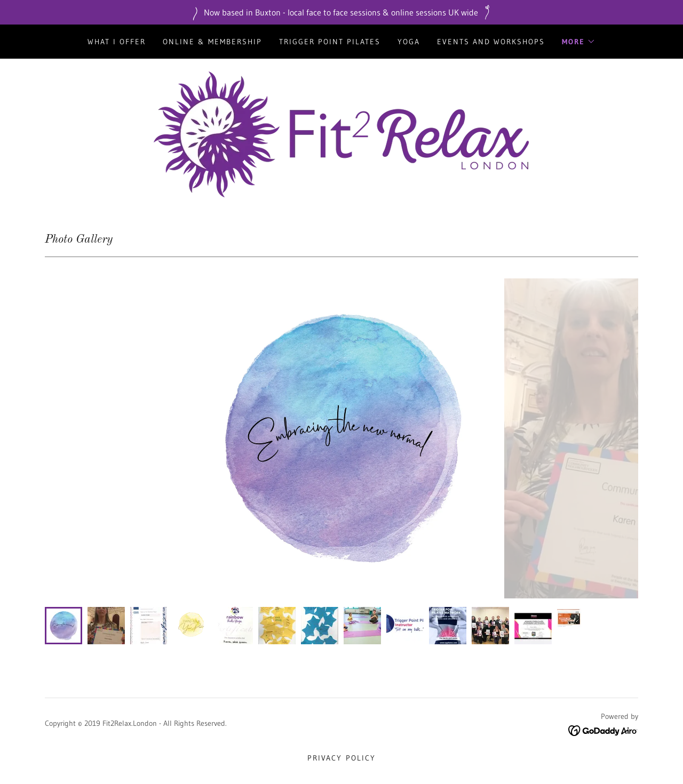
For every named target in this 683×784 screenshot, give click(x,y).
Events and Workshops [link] (491, 42)
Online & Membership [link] (212, 42)
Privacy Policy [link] (341, 758)
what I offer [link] (117, 42)
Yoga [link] (409, 42)
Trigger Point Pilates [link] (330, 42)
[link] (341, 133)
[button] (579, 42)
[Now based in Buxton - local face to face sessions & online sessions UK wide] (341, 12)
